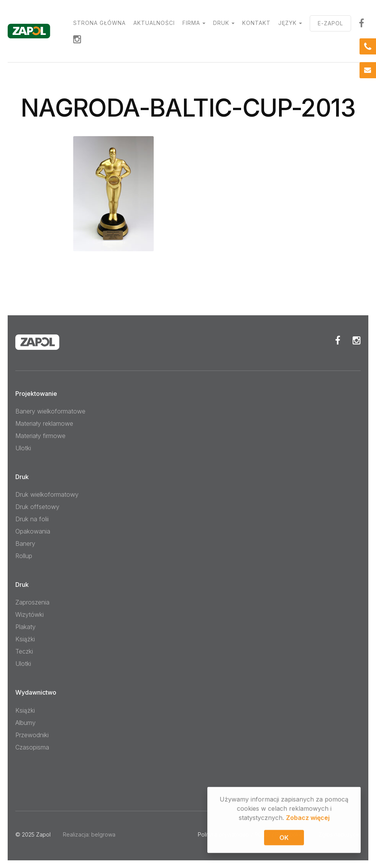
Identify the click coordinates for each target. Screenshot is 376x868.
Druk (221, 23)
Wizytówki (30, 614)
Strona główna (99, 23)
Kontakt (256, 23)
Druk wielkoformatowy (47, 494)
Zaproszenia (32, 602)
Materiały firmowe (40, 436)
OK (284, 838)
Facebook (338, 340)
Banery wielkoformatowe (50, 411)
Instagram (77, 39)
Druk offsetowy (37, 507)
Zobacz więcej (308, 819)
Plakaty (25, 627)
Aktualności (154, 23)
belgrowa (103, 834)
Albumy (25, 723)
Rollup (24, 556)
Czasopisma (32, 747)
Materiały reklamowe (44, 423)
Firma (191, 23)
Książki (25, 639)
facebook (362, 23)
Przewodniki (32, 735)
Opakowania (33, 531)
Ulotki (23, 448)
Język (287, 23)
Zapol (43, 834)
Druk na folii (32, 519)
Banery (25, 544)
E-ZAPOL (330, 23)
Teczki (24, 651)
